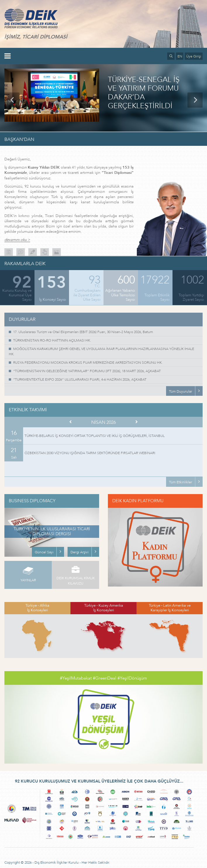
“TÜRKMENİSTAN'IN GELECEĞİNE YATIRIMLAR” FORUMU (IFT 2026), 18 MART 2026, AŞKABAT (87, 371)
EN (180, 56)
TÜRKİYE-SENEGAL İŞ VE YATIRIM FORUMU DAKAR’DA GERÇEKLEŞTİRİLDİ (144, 93)
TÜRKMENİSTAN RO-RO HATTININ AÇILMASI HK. (52, 340)
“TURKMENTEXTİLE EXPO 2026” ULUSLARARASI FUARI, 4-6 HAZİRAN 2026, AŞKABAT (80, 379)
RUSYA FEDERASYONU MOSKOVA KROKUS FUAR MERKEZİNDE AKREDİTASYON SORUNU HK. (88, 363)
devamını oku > (17, 240)
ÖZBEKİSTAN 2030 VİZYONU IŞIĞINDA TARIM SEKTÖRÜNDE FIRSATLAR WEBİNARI (90, 453)
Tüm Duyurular (181, 391)
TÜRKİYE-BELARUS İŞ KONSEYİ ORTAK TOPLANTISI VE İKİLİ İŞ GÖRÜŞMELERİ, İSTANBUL (95, 436)
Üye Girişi (194, 56)
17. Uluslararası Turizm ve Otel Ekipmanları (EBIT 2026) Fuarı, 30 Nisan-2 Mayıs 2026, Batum (83, 332)
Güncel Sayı (44, 552)
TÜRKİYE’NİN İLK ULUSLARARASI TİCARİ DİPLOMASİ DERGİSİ (52, 531)
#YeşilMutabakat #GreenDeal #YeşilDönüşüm (103, 678)
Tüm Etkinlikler (181, 482)
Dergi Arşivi (80, 552)
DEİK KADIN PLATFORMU (138, 501)
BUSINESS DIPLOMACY (32, 501)
